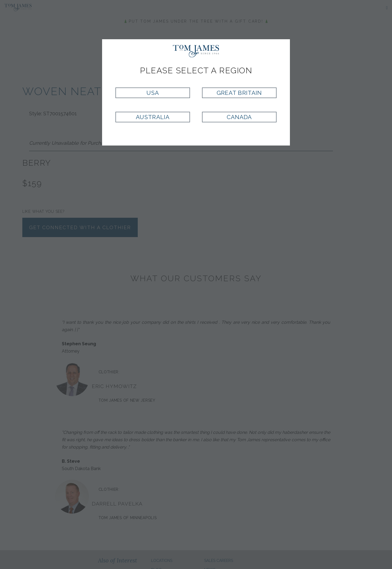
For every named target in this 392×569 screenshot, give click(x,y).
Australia (153, 117)
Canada (239, 117)
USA (153, 93)
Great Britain (239, 93)
